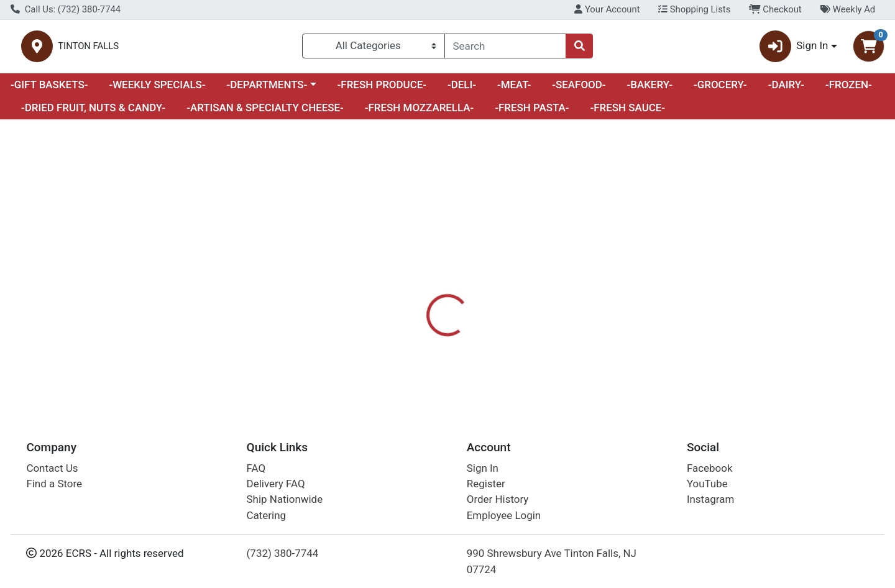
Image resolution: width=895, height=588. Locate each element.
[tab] (408, 293)
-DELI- (462, 90)
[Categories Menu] (374, 48)
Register (486, 484)
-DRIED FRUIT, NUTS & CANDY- (93, 113)
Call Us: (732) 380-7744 (66, 9)
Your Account (607, 9)
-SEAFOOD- (579, 90)
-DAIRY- (786, 90)
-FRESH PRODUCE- (382, 90)
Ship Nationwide (285, 499)
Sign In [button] (794, 49)
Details (408, 293)
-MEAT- (514, 90)
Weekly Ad (847, 9)
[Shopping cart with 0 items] (869, 49)
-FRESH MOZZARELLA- (420, 113)
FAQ (256, 468)
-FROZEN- (849, 90)
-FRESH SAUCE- (627, 113)
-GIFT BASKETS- (49, 90)
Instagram (710, 499)
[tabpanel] (634, 348)
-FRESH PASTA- (532, 113)
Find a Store (54, 484)
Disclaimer (466, 293)
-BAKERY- (649, 90)
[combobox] (505, 48)
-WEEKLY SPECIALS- (157, 90)
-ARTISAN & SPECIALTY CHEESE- (265, 113)
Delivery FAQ (276, 484)
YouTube (707, 484)
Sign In (483, 468)
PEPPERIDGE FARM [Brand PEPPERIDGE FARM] (546, 343)
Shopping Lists (694, 9)
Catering (266, 515)
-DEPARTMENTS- (267, 90)
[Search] (505, 48)
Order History (498, 499)
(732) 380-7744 (283, 553)
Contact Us (52, 468)
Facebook (710, 468)
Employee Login (504, 515)
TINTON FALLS (222, 49)
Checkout (775, 9)
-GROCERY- (720, 90)
